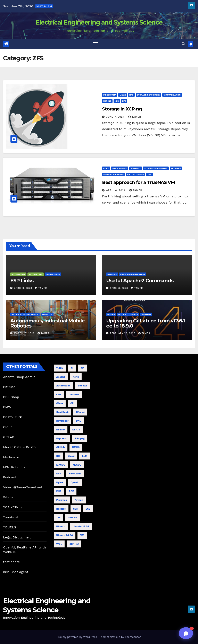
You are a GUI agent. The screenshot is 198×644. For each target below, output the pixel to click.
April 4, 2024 (116, 190)
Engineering (53, 274)
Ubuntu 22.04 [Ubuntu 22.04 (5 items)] (81, 526)
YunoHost (11, 517)
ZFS (124, 101)
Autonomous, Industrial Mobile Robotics (47, 323)
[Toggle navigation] (96, 44)
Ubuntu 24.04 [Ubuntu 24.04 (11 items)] (65, 535)
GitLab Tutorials (128, 314)
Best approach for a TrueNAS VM (138, 182)
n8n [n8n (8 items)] (59, 474)
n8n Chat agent (16, 572)
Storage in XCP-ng (122, 109)
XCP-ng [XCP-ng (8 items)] (74, 544)
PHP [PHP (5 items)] (59, 491)
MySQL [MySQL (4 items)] (77, 465)
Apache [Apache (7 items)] (61, 377)
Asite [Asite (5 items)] (76, 377)
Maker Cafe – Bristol (20, 447)
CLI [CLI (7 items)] (72, 403)
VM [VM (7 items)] (82, 535)
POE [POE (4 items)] (71, 491)
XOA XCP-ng (13, 507)
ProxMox (136, 168)
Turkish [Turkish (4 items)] (73, 518)
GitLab (111, 314)
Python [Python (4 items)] (79, 500)
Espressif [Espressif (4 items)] (62, 438)
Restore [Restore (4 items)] (61, 509)
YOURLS (10, 527)
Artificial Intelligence (25, 314)
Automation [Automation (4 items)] (63, 386)
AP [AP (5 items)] (82, 368)
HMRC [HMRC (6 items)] (76, 447)
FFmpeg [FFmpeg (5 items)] (80, 438)
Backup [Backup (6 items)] (82, 386)
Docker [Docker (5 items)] (61, 430)
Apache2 (112, 274)
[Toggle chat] (186, 633)
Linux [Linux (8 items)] (71, 456)
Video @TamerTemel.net (23, 487)
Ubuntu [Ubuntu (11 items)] (61, 526)
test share (11, 562)
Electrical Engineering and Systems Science (99, 22)
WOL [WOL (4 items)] (59, 544)
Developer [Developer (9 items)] (63, 421)
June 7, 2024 (116, 117)
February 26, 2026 (123, 333)
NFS (131, 95)
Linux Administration (133, 274)
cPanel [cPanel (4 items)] (80, 412)
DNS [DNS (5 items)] (79, 421)
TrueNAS (176, 168)
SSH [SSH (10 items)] (76, 509)
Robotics (47, 314)
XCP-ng (107, 101)
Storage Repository (148, 95)
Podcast (10, 477)
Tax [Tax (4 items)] (59, 518)
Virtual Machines (113, 174)
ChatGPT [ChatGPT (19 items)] (74, 394)
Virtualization (172, 95)
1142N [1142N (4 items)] (60, 368)
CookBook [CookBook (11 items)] (63, 412)
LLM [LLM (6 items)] (85, 456)
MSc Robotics (14, 467)
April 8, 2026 (119, 288)
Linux (123, 95)
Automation (18, 274)
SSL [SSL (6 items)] (88, 509)
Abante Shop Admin (19, 377)
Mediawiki (11, 457)
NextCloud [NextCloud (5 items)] (75, 474)
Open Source (120, 168)
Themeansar (133, 637)
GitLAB (9, 437)
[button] (183, 44)
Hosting (146, 314)
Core (106, 168)
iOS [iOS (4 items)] (58, 456)
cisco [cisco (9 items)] (60, 403)
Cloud (8, 427)
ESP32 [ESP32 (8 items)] (76, 430)
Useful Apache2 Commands (140, 281)
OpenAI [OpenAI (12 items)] (75, 482)
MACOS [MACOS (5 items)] (61, 465)
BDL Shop (11, 397)
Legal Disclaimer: (17, 537)
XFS (117, 101)
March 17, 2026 (25, 333)
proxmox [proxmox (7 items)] (62, 500)
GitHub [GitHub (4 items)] (61, 447)
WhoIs (8, 497)
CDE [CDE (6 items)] (59, 394)
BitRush (9, 387)
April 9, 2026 (24, 288)
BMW (7, 407)
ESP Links (22, 281)
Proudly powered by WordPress (77, 637)
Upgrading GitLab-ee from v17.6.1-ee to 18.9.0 (146, 323)
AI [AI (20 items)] (72, 368)
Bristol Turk (13, 417)
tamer (135, 117)
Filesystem (110, 95)
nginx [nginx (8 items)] (60, 482)
